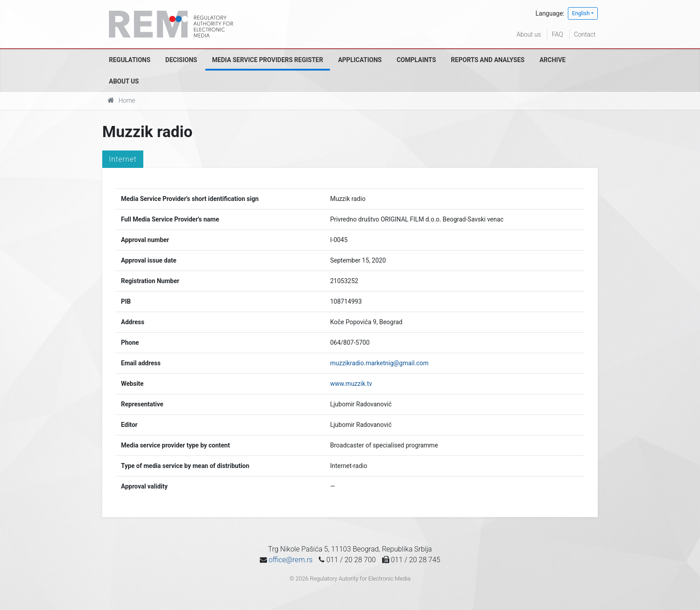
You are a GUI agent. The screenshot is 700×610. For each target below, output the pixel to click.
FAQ (557, 34)
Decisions (181, 60)
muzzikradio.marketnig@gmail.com (379, 363)
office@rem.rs (291, 560)
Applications (360, 60)
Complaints (416, 60)
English (581, 13)
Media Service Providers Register (268, 60)
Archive (552, 60)
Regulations (130, 60)
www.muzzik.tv (351, 384)
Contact (585, 34)
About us (529, 34)
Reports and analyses (488, 60)
